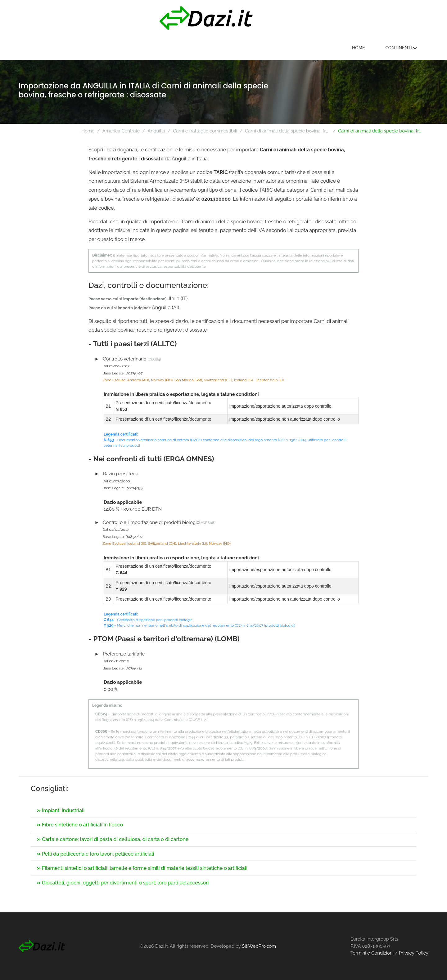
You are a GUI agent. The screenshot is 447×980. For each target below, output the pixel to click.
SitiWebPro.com (259, 946)
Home (360, 48)
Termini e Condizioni (372, 953)
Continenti (403, 48)
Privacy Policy (414, 953)
